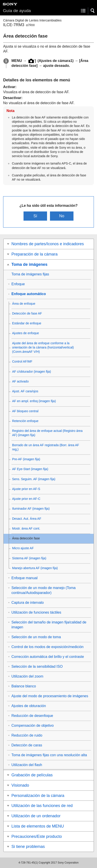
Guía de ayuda (17, 11)
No (62, 216)
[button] (93, 11)
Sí (35, 216)
